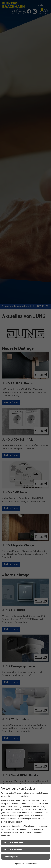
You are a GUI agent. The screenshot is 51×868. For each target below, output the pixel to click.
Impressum (19, 864)
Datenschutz (32, 864)
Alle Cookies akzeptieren (13, 842)
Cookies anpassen (11, 857)
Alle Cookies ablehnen (12, 849)
